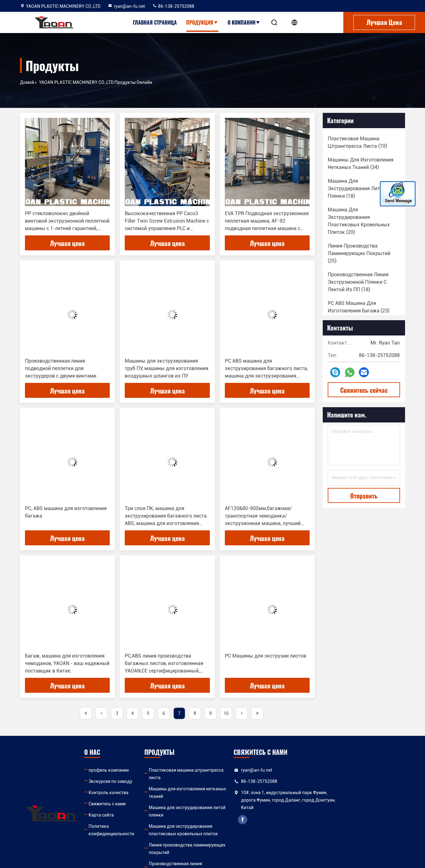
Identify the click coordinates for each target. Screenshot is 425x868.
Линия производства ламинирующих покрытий (235, 822)
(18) (357, 188)
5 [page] (148, 713)
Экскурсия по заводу (123, 781)
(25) (359, 253)
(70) (357, 142)
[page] (86, 713)
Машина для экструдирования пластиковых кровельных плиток (232, 808)
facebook (309, 820)
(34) (361, 164)
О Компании (244, 22)
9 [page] (210, 713)
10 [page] (226, 713)
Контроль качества (122, 793)
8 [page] (195, 713)
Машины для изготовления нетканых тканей (232, 781)
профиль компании (122, 770)
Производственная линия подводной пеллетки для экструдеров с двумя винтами (61, 368)
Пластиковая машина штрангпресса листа (229, 770)
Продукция (202, 22)
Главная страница (155, 22)
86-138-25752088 (173, 6)
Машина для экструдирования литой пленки (232, 793)
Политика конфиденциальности (135, 826)
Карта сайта (114, 815)
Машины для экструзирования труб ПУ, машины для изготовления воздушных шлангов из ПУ (167, 368)
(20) (359, 221)
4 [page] (133, 713)
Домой (27, 82)
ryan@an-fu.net (126, 6)
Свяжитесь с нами (120, 804)
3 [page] (117, 713)
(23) (359, 307)
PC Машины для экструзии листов (266, 656)
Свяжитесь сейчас (364, 390)
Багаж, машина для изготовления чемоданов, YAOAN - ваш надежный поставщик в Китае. (67, 663)
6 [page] (164, 713)
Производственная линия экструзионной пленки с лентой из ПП (228, 837)
